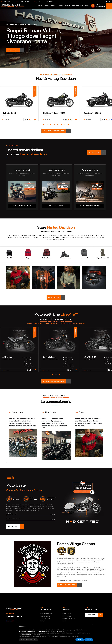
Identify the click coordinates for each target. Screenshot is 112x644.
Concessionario (77, 6)
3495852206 (100, 6)
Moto (46, 6)
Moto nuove (67, 613)
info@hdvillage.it (6, 1)
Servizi (67, 6)
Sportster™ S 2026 (93, 113)
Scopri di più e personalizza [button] (28, 640)
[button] (43, 124)
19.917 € (48, 370)
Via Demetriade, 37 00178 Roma (44, 1)
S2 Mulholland (50, 357)
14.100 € (48, 120)
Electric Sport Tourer (90, 359)
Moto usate (67, 616)
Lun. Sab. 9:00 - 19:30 (23, 1)
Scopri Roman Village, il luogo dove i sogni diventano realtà (34, 36)
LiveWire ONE (90, 357)
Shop (87, 6)
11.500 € (7, 120)
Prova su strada (57, 6)
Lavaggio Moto (45, 619)
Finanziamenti (22, 170)
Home (40, 6)
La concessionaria (69, 619)
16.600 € (89, 120)
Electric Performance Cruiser (51, 359)
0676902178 (14, 616)
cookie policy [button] (62, 632)
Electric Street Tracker (9, 359)
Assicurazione (90, 170)
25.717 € (88, 370)
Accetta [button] (89, 640)
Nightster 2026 (9, 113)
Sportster (5, 115)
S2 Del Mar (7, 357)
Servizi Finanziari (46, 613)
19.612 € (7, 370)
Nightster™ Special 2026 (54, 113)
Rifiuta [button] (80, 640)
